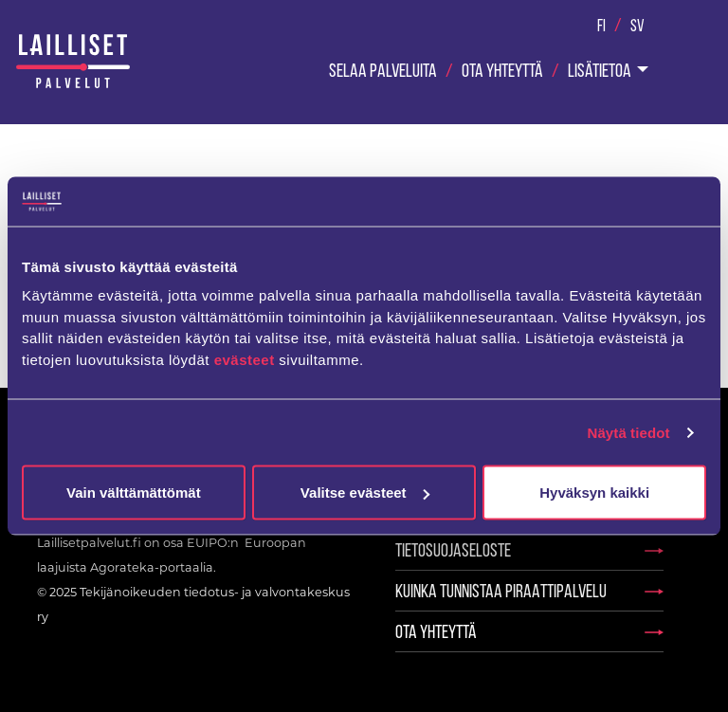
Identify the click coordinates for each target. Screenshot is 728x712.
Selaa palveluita (383, 70)
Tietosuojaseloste (453, 550)
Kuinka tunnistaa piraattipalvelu (501, 591)
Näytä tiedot (629, 432)
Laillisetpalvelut (73, 63)
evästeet (247, 359)
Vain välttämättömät (134, 493)
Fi (601, 25)
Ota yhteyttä (502, 70)
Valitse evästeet (365, 493)
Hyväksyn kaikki (594, 493)
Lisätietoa (600, 70)
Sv (637, 25)
